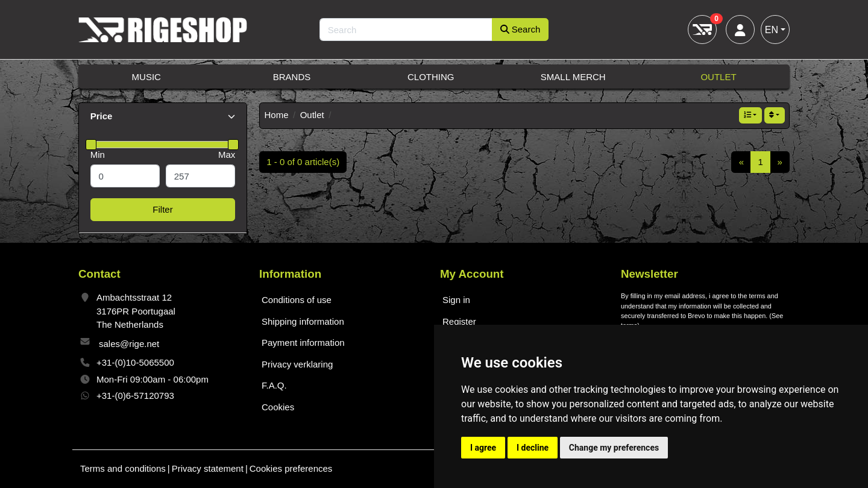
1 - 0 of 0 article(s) (303, 162)
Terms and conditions (123, 468)
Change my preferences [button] (614, 448)
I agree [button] (483, 448)
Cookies (278, 407)
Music (146, 77)
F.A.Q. (274, 385)
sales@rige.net (129, 344)
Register (459, 321)
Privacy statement (208, 468)
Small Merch (573, 77)
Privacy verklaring (297, 364)
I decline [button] (533, 448)
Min (98, 155)
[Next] (780, 162)
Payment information (303, 343)
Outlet (718, 77)
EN (772, 30)
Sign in (456, 300)
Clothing (431, 77)
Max (227, 155)
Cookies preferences (291, 468)
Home (277, 115)
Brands (292, 77)
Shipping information (303, 321)
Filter (162, 209)
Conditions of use (297, 300)
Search (520, 29)
